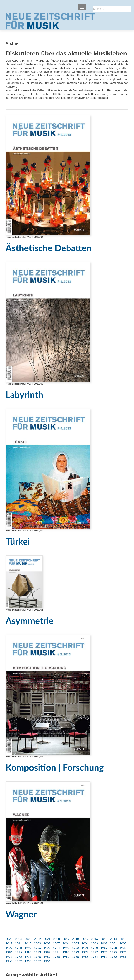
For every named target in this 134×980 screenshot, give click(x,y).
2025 (9, 939)
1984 (28, 952)
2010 (28, 943)
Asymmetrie (30, 621)
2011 (18, 943)
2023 (28, 939)
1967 (66, 957)
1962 (114, 957)
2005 (76, 943)
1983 (38, 952)
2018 (76, 939)
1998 (18, 948)
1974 (123, 952)
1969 (47, 957)
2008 (47, 943)
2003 (94, 943)
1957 (38, 961)
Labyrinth (24, 395)
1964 (94, 957)
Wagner (21, 914)
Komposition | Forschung (55, 767)
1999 (9, 948)
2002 (104, 943)
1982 (47, 952)
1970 (38, 957)
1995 (47, 948)
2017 (85, 939)
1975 (114, 952)
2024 (18, 939)
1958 (28, 961)
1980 (66, 952)
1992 (76, 948)
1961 (123, 957)
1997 (28, 948)
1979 (76, 952)
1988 (114, 948)
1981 (56, 952)
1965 (85, 957)
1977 (94, 952)
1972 (18, 957)
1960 (9, 961)
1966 (76, 957)
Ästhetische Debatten (49, 248)
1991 (85, 948)
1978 (85, 952)
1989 (104, 948)
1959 (18, 961)
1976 (104, 952)
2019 (66, 939)
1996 (38, 948)
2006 (66, 943)
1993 (66, 948)
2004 (85, 943)
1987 (123, 948)
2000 (123, 943)
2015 (104, 939)
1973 (9, 957)
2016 (94, 939)
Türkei (18, 541)
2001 (114, 943)
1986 (9, 952)
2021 (47, 939)
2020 (56, 939)
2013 (123, 939)
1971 (28, 957)
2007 (56, 943)
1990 (94, 948)
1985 (18, 952)
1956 (47, 961)
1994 (56, 948)
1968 (56, 957)
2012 (9, 943)
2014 (114, 939)
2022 (38, 939)
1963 (104, 957)
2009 (38, 943)
